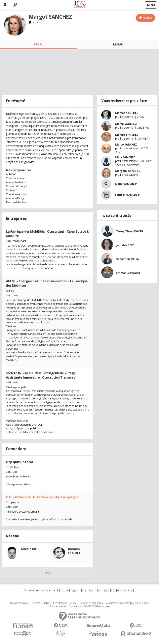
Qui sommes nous (20, 603)
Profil (38, 44)
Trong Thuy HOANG (129, 231)
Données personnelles (91, 603)
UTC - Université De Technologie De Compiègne (42, 497)
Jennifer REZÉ (125, 245)
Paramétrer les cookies (117, 603)
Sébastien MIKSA (128, 259)
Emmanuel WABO (128, 273)
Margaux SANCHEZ (128, 171)
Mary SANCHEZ (125, 157)
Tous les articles (58, 606)
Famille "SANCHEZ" (128, 195)
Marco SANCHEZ (126, 124)
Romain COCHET (74, 551)
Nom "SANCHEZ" (126, 184)
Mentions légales (140, 603)
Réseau (118, 44)
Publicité (46, 603)
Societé (73, 603)
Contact (36, 603)
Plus (48, 573)
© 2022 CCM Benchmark (96, 606)
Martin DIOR (30, 549)
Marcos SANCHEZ (127, 113)
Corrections (75, 606)
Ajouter (148, 18)
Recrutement (60, 603)
